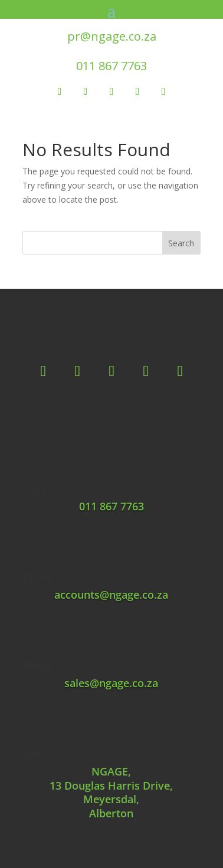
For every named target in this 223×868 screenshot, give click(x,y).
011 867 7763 (112, 66)
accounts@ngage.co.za (111, 595)
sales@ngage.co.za (111, 683)
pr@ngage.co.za (112, 36)
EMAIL (38, 577)
